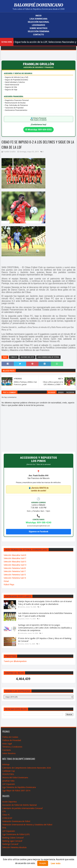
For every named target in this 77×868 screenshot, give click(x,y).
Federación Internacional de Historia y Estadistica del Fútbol (27, 825)
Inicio (38, 16)
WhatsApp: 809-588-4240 (39, 523)
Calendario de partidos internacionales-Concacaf (22, 808)
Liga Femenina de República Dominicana (19, 787)
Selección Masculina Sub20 (15, 555)
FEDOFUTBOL (8, 774)
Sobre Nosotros (38, 28)
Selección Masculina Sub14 (15, 565)
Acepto (43, 863)
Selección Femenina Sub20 (15, 568)
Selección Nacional (38, 22)
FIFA (4, 828)
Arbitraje (6, 764)
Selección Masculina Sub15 (15, 562)
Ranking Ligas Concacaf (12, 841)
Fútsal (6, 581)
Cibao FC (14, 357)
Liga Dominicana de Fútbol (48, 357)
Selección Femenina (39, 31)
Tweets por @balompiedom (15, 661)
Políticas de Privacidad (12, 740)
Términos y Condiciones (12, 747)
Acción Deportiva (9, 802)
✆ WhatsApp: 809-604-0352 (38, 130)
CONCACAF (7, 818)
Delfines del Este (27, 357)
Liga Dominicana (38, 19)
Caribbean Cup (9, 771)
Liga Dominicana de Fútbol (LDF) (16, 834)
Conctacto (7, 750)
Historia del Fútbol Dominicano (15, 778)
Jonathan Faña (8, 781)
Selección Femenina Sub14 (15, 578)
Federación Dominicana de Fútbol (16, 821)
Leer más (56, 863)
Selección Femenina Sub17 (15, 571)
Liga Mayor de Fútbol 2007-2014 (16, 791)
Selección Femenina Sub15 (15, 575)
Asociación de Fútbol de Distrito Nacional (19, 805)
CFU (4, 811)
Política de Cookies (10, 737)
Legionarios (38, 25)
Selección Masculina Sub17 (15, 558)
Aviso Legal (7, 744)
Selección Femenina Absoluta (14, 847)
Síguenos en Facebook (38, 532)
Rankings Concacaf (10, 844)
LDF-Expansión (9, 784)
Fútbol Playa (9, 585)
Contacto (38, 35)
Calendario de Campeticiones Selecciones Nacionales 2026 (27, 768)
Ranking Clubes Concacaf (13, 838)
